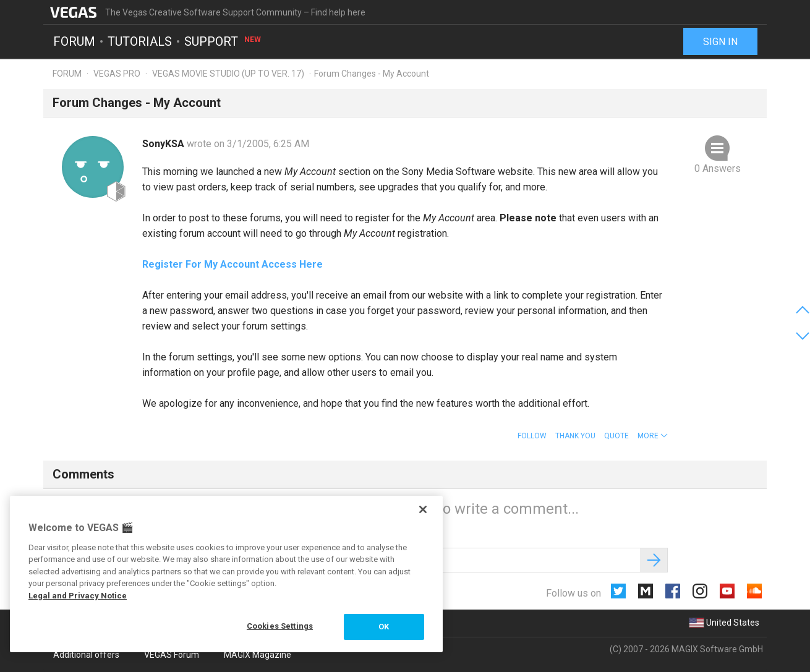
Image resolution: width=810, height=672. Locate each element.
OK (384, 627)
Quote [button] (616, 436)
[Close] (423, 509)
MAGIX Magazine (258, 655)
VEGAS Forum (172, 655)
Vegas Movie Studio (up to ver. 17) (228, 74)
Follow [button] (532, 436)
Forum (74, 41)
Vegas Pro (117, 74)
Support (223, 41)
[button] (653, 436)
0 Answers (718, 168)
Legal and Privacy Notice (78, 596)
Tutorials (140, 41)
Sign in (720, 42)
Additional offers (86, 655)
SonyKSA (164, 144)
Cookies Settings (280, 626)
